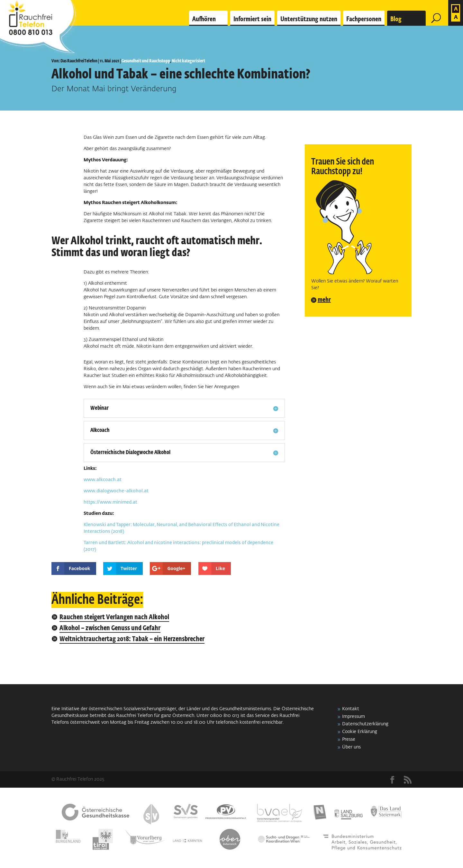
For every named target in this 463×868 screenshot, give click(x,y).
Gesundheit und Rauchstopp (146, 61)
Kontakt (351, 709)
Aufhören (204, 19)
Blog (396, 19)
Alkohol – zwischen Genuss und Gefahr (110, 628)
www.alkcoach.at (103, 480)
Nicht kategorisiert (188, 61)
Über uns (351, 747)
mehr (324, 300)
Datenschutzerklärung (365, 724)
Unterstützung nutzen (309, 19)
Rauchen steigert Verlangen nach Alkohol (114, 617)
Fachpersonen (364, 19)
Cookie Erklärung (360, 732)
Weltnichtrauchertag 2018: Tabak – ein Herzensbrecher (132, 639)
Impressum (354, 717)
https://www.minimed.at (110, 502)
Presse (349, 739)
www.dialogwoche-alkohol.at (116, 491)
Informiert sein (252, 19)
